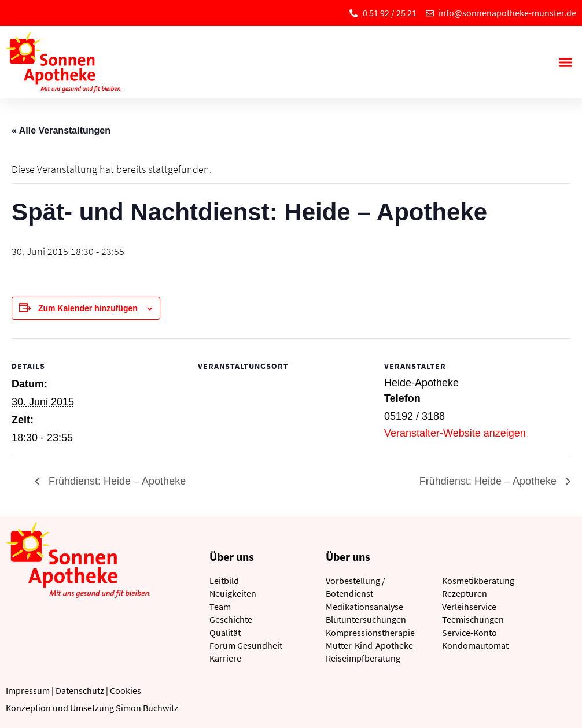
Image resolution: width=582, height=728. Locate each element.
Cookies (126, 690)
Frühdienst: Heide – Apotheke (116, 481)
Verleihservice (469, 607)
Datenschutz (80, 690)
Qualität (225, 633)
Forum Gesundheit (246, 645)
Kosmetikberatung (478, 581)
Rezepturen (465, 593)
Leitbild (224, 581)
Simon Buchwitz (147, 708)
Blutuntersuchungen (366, 619)
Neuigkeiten (233, 593)
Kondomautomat (475, 645)
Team (220, 607)
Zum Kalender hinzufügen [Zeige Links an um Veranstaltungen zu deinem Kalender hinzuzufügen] (88, 308)
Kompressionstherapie (370, 633)
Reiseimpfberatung (363, 658)
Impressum (28, 690)
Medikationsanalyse (364, 607)
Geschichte (231, 619)
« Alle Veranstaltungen (61, 130)
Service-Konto (469, 633)
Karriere (225, 658)
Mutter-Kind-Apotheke (369, 645)
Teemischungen (473, 619)
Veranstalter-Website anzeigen (455, 433)
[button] (565, 62)
